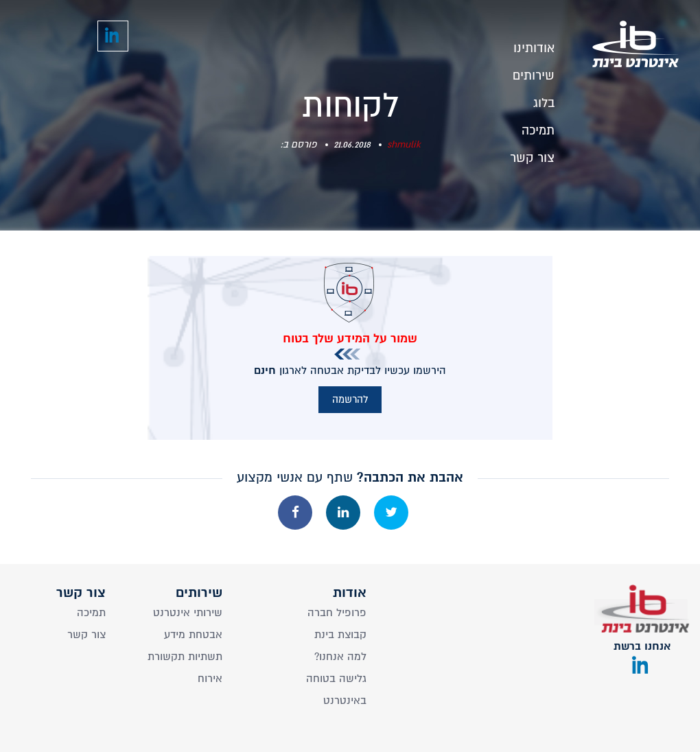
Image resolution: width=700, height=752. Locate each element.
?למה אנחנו (340, 657)
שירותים (534, 72)
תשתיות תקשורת (185, 657)
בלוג (544, 99)
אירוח (210, 679)
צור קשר (532, 154)
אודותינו (534, 44)
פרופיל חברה (337, 613)
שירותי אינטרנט (188, 613)
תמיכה (538, 127)
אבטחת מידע (193, 635)
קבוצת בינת (340, 635)
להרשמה (350, 399)
